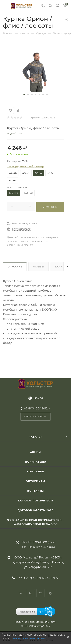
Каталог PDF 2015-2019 (36, 500)
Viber (40, 593)
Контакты (35, 491)
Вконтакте (21, 593)
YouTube (31, 593)
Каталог (35, 437)
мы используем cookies (29, 638)
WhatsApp (50, 593)
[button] (24, 94)
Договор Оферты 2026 (35, 510)
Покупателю (35, 462)
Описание (15, 267)
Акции (35, 452)
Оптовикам (35, 481)
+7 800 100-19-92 (36, 408)
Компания (35, 471)
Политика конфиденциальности (35, 622)
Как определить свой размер (25, 166)
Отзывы (39, 267)
